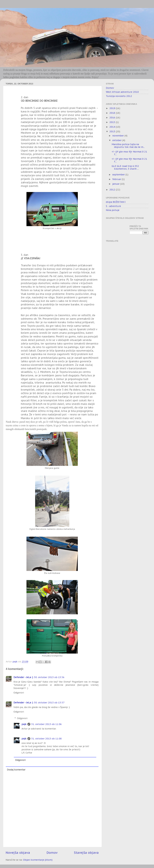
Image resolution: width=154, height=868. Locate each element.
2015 (113, 122)
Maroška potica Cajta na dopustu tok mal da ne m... (128, 146)
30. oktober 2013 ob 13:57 (49, 702)
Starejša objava (86, 853)
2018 (113, 113)
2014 (113, 127)
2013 (113, 131)
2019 (113, 108)
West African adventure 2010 (122, 92)
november (118, 136)
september (119, 174)
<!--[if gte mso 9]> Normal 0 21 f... (129, 153)
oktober (117, 140)
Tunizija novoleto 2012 (119, 96)
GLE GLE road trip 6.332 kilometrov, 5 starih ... (125, 167)
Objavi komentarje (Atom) (38, 860)
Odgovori (19, 693)
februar (117, 179)
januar (116, 184)
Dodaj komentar (16, 770)
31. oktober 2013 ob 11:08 (47, 739)
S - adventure (113, 206)
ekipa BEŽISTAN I (116, 202)
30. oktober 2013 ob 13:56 (49, 677)
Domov (52, 853)
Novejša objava (18, 853)
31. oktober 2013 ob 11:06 (47, 724)
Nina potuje (113, 210)
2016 (113, 117)
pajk (24, 724)
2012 (113, 190)
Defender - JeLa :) (23, 677)
